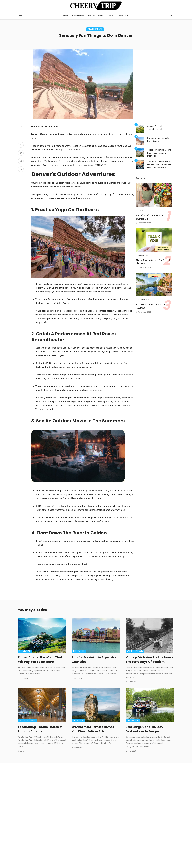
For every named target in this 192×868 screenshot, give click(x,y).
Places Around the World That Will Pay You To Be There (40, 660)
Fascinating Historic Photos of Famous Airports (40, 729)
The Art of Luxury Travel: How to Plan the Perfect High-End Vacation (159, 165)
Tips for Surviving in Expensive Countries (94, 660)
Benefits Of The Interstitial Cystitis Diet (151, 217)
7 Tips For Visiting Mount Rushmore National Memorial (159, 153)
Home (65, 15)
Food (111, 15)
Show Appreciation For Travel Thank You (153, 262)
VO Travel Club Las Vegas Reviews (151, 306)
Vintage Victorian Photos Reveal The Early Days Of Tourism (150, 660)
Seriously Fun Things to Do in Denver (158, 139)
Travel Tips (123, 15)
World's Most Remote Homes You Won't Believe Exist (93, 729)
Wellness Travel (96, 15)
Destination (78, 15)
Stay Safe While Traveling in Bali (155, 128)
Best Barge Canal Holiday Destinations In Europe (144, 729)
